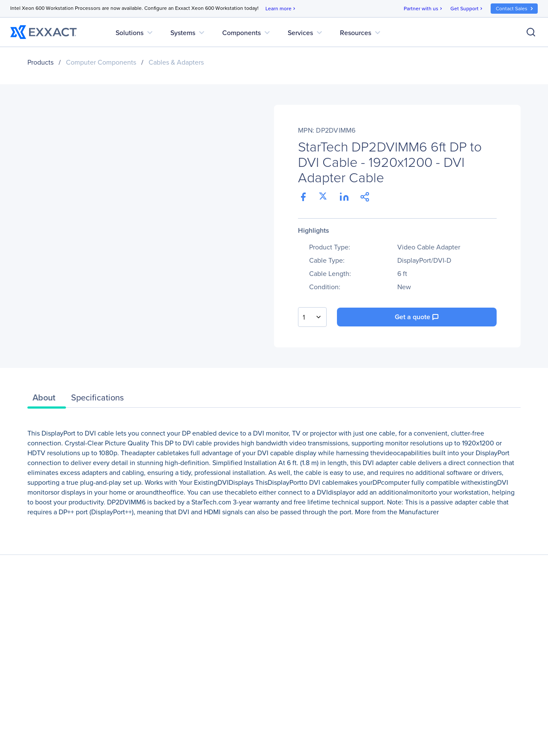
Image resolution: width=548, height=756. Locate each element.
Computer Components (101, 62)
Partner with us (424, 9)
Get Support (467, 9)
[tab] (47, 400)
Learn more (281, 9)
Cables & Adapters (176, 62)
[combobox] (312, 317)
